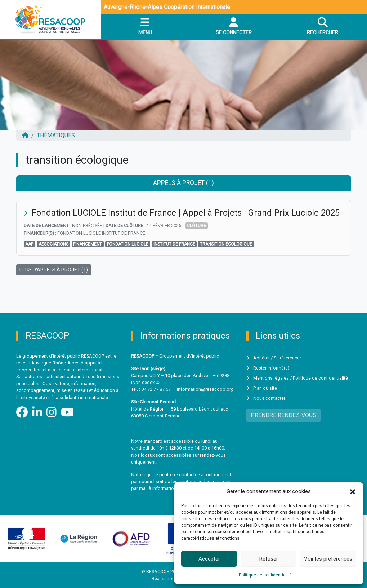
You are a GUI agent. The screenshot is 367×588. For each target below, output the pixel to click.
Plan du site (265, 388)
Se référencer (287, 358)
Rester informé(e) (271, 368)
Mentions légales (271, 378)
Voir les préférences (328, 559)
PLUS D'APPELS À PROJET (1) (54, 270)
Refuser (269, 559)
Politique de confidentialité (265, 575)
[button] (353, 491)
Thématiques (56, 135)
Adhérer (261, 358)
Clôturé (196, 226)
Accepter (209, 559)
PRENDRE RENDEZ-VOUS (283, 415)
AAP (29, 244)
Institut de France (174, 244)
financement (88, 244)
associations (53, 244)
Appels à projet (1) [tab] (183, 183)
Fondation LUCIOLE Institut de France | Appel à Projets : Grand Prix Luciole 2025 (186, 213)
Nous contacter (269, 399)
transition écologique (226, 244)
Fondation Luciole (128, 244)
